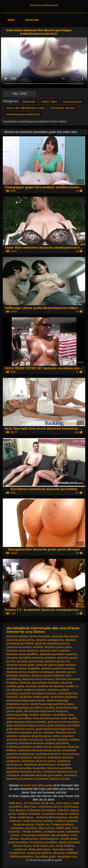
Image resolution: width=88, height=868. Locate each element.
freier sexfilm (69, 718)
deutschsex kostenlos (64, 697)
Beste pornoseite (69, 842)
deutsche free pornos (65, 636)
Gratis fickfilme (65, 846)
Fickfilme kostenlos (22, 857)
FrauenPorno (17, 853)
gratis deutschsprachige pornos (56, 729)
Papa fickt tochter (63, 849)
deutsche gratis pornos (21, 640)
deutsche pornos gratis (21, 665)
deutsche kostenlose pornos (52, 643)
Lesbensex (21, 849)
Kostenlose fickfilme (39, 853)
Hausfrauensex (29, 839)
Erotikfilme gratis (54, 832)
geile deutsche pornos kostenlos (26, 722)
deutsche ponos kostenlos (23, 651)
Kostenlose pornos (50, 807)
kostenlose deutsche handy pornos (40, 750)
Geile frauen (71, 807)
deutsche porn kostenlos (55, 651)
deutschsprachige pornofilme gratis (52, 704)
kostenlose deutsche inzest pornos (58, 754)
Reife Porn (15, 803)
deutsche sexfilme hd (39, 686)
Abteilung (32, 20)
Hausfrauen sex (67, 857)
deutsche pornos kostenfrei (23, 668)
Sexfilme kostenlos (66, 821)
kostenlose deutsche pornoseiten (42, 775)
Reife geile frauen (40, 849)
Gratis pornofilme (18, 842)
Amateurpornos (50, 839)
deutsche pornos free (30, 661)
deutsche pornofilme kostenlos (58, 654)
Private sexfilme (32, 832)
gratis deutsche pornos (21, 729)
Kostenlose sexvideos (24, 828)
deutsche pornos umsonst (38, 679)
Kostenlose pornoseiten (41, 810)
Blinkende (29, 102)
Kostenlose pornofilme (44, 842)
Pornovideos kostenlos (36, 835)
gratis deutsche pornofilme (63, 725)
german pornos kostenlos (63, 722)
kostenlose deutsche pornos (24, 772)
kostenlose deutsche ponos (39, 761)
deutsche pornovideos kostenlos (40, 683)
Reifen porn (63, 828)
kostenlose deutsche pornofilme (52, 768)
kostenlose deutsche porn (40, 765)
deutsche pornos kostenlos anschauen (30, 672)
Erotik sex (48, 803)
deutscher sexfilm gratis (34, 697)
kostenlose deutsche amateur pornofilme (44, 743)
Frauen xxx (43, 824)
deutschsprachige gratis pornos (26, 700)
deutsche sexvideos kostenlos (38, 693)
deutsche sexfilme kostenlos (29, 690)
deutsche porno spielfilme (22, 654)
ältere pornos (47, 828)
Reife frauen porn (44, 846)
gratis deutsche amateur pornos (26, 725)
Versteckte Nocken (63, 108)
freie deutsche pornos (46, 718)
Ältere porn (30, 807)
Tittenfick (63, 810)
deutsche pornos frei (57, 661)
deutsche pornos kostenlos (58, 668)
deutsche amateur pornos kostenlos (29, 636)
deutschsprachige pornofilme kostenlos (31, 708)
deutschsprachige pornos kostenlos (46, 711)
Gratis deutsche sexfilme (38, 821)
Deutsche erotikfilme (66, 853)
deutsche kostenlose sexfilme (25, 647)
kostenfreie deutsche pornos (24, 732)
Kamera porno (73, 102)
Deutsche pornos (24, 824)
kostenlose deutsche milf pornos (26, 757)
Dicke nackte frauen (22, 817)
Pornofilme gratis (45, 857)
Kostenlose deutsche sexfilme (61, 814)
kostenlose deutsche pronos (53, 779)
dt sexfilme (60, 715)
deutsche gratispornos (50, 640)
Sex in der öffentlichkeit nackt (25, 108)
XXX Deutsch (32, 803)
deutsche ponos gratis (58, 647)
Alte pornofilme (60, 835)
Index (11, 20)
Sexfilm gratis (69, 839)
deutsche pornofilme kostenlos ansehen (31, 658)
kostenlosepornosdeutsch (23, 114)
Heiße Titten (49, 102)
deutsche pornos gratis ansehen (56, 665)
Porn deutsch (17, 810)
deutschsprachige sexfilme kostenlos (29, 715)
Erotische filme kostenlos (52, 817)
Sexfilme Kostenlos (29, 814)
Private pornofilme (63, 824)
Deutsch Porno (22, 846)
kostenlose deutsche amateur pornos (29, 747)
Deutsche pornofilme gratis (44, 5)
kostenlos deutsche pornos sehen (40, 736)
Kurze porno (64, 803)
